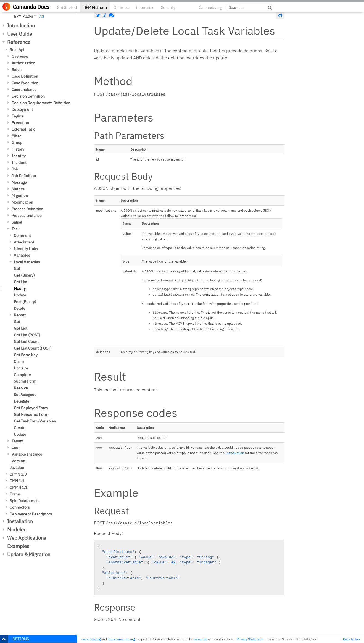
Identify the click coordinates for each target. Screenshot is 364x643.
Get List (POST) (27, 335)
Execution (20, 123)
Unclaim (21, 368)
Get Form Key (26, 355)
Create (20, 428)
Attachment (24, 242)
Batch (17, 70)
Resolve (21, 388)
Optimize (122, 7)
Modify (20, 288)
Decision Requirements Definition (41, 103)
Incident (19, 162)
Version (18, 461)
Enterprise (145, 7)
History (18, 149)
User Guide (20, 34)
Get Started (67, 7)
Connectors (20, 507)
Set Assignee (25, 395)
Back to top (351, 639)
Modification (22, 202)
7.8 (41, 16)
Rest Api (17, 50)
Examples (18, 546)
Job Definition (24, 176)
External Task (23, 129)
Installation (20, 521)
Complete (22, 375)
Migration (20, 196)
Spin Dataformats (25, 501)
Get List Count (26, 342)
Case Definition (25, 76)
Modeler (16, 530)
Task (15, 229)
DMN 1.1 (17, 481)
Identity (19, 156)
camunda (200, 639)
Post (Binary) (25, 302)
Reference (19, 42)
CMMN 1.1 (19, 487)
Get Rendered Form (31, 414)
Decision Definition (28, 96)
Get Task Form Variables (35, 421)
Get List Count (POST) (33, 348)
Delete (20, 308)
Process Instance (27, 216)
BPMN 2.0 (18, 474)
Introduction (21, 26)
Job (15, 169)
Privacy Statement (250, 639)
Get (17, 269)
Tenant (18, 441)
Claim (19, 361)
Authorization (23, 63)
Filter (16, 136)
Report (20, 315)
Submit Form (25, 381)
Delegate (22, 401)
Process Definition (27, 209)
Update (20, 295)
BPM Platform (95, 7)
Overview (20, 56)
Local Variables (27, 262)
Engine (18, 116)
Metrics (18, 189)
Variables (22, 255)
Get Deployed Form (31, 408)
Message (19, 182)
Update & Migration (29, 554)
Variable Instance (27, 454)
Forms (15, 494)
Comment (22, 235)
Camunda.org (210, 7)
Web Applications (27, 538)
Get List (21, 282)
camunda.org (91, 639)
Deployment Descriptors (31, 514)
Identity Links (26, 249)
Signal (17, 222)
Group (17, 143)
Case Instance (24, 90)
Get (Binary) (24, 275)
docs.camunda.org (121, 639)
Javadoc (17, 468)
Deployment (22, 109)
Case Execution (25, 83)
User (16, 448)
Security (168, 7)
